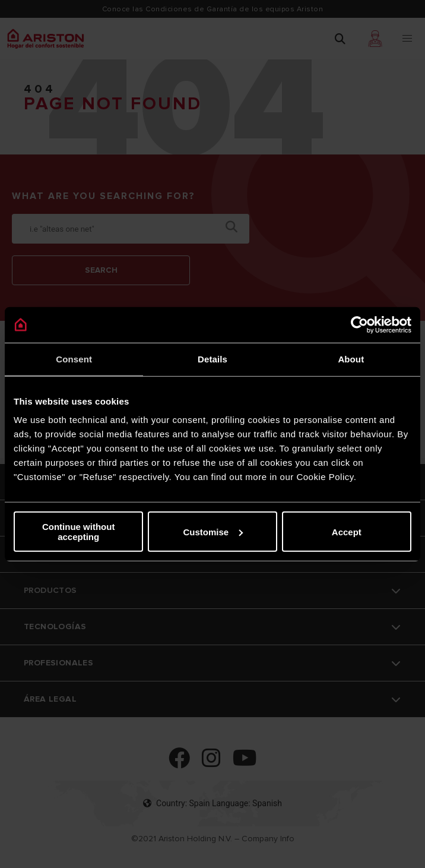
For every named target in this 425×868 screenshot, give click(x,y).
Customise (213, 531)
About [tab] (351, 359)
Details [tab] (213, 359)
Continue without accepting (78, 532)
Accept (347, 531)
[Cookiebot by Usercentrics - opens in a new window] (359, 324)
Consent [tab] (74, 359)
